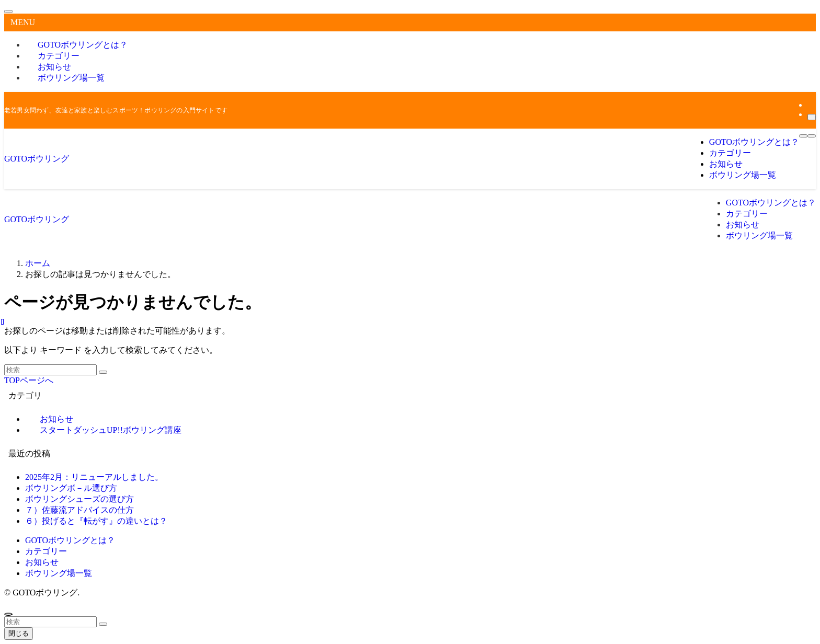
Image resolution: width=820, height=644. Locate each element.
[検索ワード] (50, 370)
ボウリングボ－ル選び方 (71, 488)
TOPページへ (29, 380)
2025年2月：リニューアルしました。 (94, 477)
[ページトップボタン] (8, 614)
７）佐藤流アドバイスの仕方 (79, 510)
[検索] (812, 117)
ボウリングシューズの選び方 (79, 499)
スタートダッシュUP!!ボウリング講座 (111, 430)
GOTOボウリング (37, 159)
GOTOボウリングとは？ (70, 540)
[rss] (811, 105)
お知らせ (42, 562)
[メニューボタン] (803, 136)
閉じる (19, 633)
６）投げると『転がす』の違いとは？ (96, 521)
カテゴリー (46, 551)
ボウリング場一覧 (71, 78)
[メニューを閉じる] (8, 11)
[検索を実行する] (103, 372)
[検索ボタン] (812, 136)
